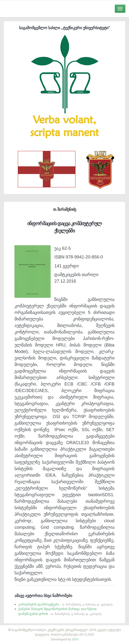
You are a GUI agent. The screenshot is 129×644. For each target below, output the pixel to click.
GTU (75, 639)
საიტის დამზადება (79, 627)
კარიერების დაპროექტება (65, 604)
